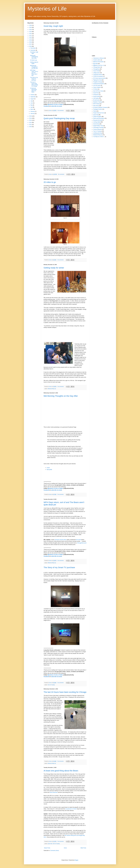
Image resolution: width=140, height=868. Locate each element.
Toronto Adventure (98, 129)
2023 (31, 32)
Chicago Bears (97, 67)
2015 (31, 116)
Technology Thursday (98, 127)
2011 (31, 125)
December (33, 48)
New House (96, 106)
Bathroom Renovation (98, 62)
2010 (31, 127)
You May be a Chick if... (99, 137)
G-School (95, 89)
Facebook (47, 106)
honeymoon (96, 95)
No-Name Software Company (100, 107)
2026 (31, 25)
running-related (97, 122)
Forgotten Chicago (98, 82)
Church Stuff (96, 71)
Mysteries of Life (47, 9)
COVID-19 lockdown (98, 76)
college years (96, 73)
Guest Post (96, 93)
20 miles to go (50, 182)
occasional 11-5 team (71, 809)
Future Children (97, 87)
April (32, 107)
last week (78, 540)
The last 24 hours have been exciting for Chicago (65, 692)
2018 (31, 42)
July (32, 101)
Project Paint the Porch (99, 113)
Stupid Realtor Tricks (98, 126)
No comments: (61, 110)
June (32, 103)
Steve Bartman (54, 792)
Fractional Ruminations (99, 84)
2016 (31, 46)
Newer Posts (47, 848)
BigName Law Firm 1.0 (99, 65)
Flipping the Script (98, 80)
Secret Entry (96, 124)
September (33, 97)
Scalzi (48, 468)
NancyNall (49, 470)
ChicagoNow (96, 69)
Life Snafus (96, 98)
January (33, 114)
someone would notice (60, 540)
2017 (31, 44)
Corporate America (98, 75)
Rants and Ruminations (99, 118)
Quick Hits (50, 844)
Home (65, 848)
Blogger (76, 860)
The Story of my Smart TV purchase (59, 567)
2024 (31, 30)
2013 (31, 120)
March (32, 109)
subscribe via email (56, 106)
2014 (31, 118)
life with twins (96, 100)
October (33, 95)
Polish (95, 111)
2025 (31, 27)
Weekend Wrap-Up (52, 389)
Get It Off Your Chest (98, 91)
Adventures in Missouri (99, 58)
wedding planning (97, 133)
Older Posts (83, 848)
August (32, 99)
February (33, 111)
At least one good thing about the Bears (61, 771)
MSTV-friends (97, 104)
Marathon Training (98, 102)
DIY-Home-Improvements (99, 78)
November (33, 50)
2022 (31, 34)
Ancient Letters (97, 60)
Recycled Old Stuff (98, 120)
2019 (31, 40)
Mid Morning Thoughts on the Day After (61, 396)
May (32, 105)
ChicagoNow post (82, 543)
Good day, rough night (53, 26)
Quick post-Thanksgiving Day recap (59, 118)
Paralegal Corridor (98, 109)
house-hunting (97, 96)
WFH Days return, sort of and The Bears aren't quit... (34, 73)
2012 (31, 122)
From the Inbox (97, 85)
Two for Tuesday (51, 685)
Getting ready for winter (54, 268)
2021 (31, 36)
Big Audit (95, 64)
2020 (31, 38)
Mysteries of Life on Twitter (55, 104)
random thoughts (97, 117)
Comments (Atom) (54, 851)
